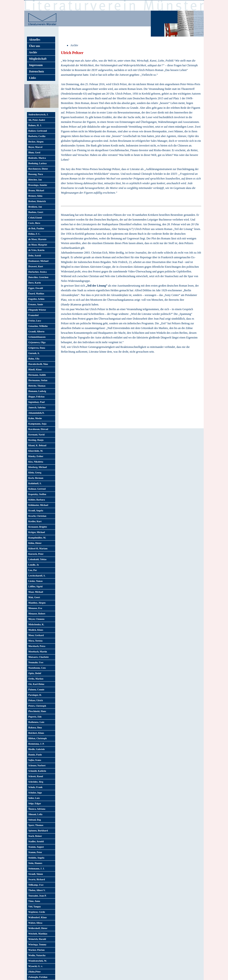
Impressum (35, 65)
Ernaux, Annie (35, 304)
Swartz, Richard (36, 879)
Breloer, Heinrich (36, 201)
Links (32, 78)
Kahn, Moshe (34, 418)
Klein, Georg (34, 473)
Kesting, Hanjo (35, 440)
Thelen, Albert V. (36, 890)
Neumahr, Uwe (35, 662)
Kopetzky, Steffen (37, 494)
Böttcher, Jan (34, 180)
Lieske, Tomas (35, 581)
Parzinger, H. (34, 695)
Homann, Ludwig (37, 391)
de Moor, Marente (37, 239)
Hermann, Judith (36, 375)
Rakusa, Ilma (34, 728)
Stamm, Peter (35, 852)
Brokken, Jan (35, 207)
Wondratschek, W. (37, 961)
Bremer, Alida (35, 196)
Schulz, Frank (35, 787)
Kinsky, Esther (35, 456)
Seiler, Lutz (34, 798)
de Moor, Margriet (37, 245)
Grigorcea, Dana (36, 348)
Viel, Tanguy (34, 907)
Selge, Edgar (34, 803)
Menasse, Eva (35, 608)
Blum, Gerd (34, 152)
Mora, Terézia (35, 641)
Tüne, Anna (34, 901)
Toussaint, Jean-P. (37, 896)
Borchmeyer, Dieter (38, 169)
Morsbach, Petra (36, 646)
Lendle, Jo (33, 565)
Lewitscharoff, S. (36, 576)
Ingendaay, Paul (36, 402)
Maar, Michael (35, 592)
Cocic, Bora (34, 223)
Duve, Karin (34, 283)
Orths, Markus (35, 679)
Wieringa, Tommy (37, 945)
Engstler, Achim (36, 299)
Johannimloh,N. (36, 413)
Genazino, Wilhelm (37, 326)
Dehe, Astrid (34, 256)
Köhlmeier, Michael (38, 505)
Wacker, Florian (36, 950)
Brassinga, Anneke (37, 185)
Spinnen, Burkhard (38, 831)
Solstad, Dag (34, 820)
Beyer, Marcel (35, 147)
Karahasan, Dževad (38, 429)
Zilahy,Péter (34, 972)
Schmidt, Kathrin (37, 771)
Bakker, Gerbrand (37, 131)
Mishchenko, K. (36, 624)
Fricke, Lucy (34, 321)
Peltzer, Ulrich (35, 700)
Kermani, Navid (36, 435)
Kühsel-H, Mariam (37, 548)
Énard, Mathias (36, 294)
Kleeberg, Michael (37, 467)
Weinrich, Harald (37, 939)
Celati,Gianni (35, 218)
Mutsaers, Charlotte (38, 657)
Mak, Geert (34, 597)
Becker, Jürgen (35, 142)
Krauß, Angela (35, 511)
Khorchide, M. (35, 451)
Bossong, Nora (35, 174)
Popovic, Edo (34, 717)
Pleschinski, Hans (37, 711)
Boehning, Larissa (37, 163)
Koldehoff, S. (34, 483)
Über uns (34, 46)
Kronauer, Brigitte (37, 527)
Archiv (32, 52)
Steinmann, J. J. (36, 869)
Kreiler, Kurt (34, 521)
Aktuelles (34, 40)
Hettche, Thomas (36, 386)
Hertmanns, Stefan (37, 380)
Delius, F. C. (34, 234)
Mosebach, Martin (37, 652)
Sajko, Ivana (34, 760)
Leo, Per (32, 570)
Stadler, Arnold (35, 841)
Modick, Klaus (35, 630)
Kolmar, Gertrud (36, 489)
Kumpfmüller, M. (37, 538)
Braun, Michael (36, 190)
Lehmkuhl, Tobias (37, 559)
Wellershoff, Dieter (37, 928)
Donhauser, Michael (38, 261)
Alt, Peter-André (36, 120)
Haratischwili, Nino (38, 364)
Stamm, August (36, 847)
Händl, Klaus (34, 369)
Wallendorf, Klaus (37, 917)
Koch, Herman (35, 478)
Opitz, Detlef (34, 673)
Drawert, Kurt (35, 266)
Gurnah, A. (33, 353)
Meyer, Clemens (36, 619)
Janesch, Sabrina (36, 407)
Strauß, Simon (35, 874)
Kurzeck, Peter (35, 554)
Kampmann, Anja (37, 424)
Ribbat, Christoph (37, 738)
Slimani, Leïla (35, 814)
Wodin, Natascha (36, 955)
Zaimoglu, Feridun (37, 977)
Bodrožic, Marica (36, 158)
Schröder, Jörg (35, 782)
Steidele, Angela (36, 858)
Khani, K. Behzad (37, 445)
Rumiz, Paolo (34, 755)
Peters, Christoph (37, 706)
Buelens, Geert (35, 212)
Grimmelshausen (36, 337)
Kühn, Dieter (34, 543)
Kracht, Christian (37, 516)
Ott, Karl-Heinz (36, 684)
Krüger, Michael (36, 532)
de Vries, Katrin (36, 250)
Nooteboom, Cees (36, 668)
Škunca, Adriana (36, 809)
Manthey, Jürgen (36, 603)
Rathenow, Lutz (36, 722)
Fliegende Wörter (37, 310)
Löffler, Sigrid (35, 586)
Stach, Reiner (35, 836)
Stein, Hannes (35, 863)
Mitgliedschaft (37, 59)
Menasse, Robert (36, 614)
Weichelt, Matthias (37, 934)
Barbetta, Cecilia (36, 136)
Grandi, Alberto (36, 332)
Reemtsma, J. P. (36, 744)
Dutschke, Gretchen (38, 277)
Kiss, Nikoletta (35, 462)
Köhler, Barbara (36, 500)
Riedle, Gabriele (36, 749)
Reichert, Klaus (36, 733)
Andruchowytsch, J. (38, 115)
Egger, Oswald (35, 288)
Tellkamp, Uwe (35, 885)
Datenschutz (36, 71)
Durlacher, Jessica (37, 272)
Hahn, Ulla (33, 359)
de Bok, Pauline (36, 228)
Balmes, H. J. (34, 125)
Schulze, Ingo (34, 793)
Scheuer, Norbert (36, 765)
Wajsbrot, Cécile (36, 912)
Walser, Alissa (35, 923)
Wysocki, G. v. (35, 966)
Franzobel (33, 315)
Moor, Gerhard (35, 635)
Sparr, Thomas (35, 825)
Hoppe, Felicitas (36, 397)
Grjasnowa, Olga (36, 342)
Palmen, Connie (36, 690)
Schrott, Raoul (35, 776)
